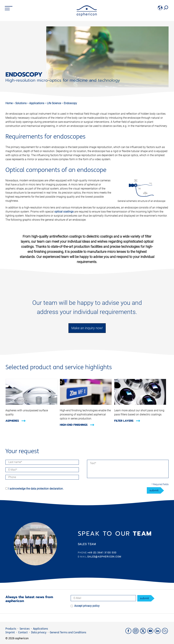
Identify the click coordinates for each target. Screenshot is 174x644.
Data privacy (39, 632)
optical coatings (64, 212)
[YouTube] (151, 633)
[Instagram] (136, 633)
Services (25, 629)
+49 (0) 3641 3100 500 (102, 553)
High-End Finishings (77, 425)
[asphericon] (87, 15)
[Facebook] (129, 633)
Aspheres (16, 421)
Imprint (10, 632)
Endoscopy (70, 103)
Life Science (54, 103)
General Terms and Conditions (68, 632)
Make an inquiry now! (87, 328)
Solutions (21, 103)
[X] (144, 633)
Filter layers (127, 421)
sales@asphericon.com (104, 557)
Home (9, 103)
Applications (37, 103)
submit (154, 490)
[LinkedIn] (158, 633)
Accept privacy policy (87, 606)
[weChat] (165, 633)
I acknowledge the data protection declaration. (36, 489)
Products (11, 629)
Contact (23, 632)
